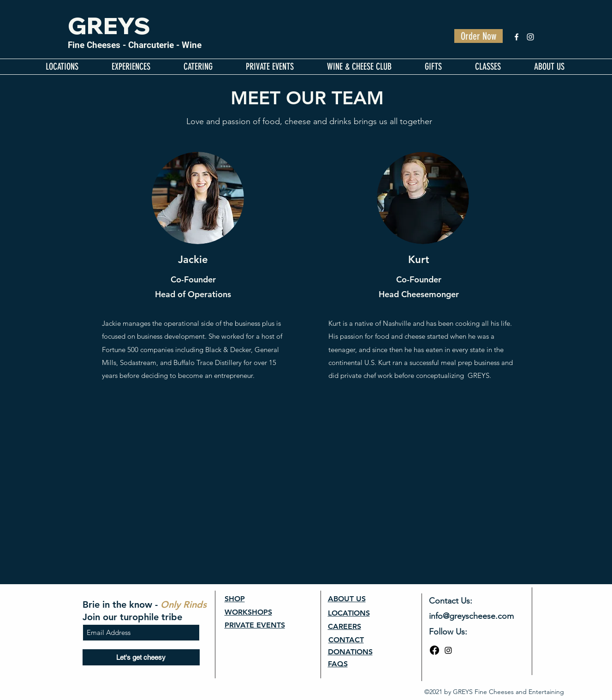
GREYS (109, 26)
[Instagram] (530, 37)
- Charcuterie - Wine (161, 45)
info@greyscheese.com (471, 616)
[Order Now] (478, 36)
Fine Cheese (92, 45)
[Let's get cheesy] (141, 657)
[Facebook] (517, 37)
